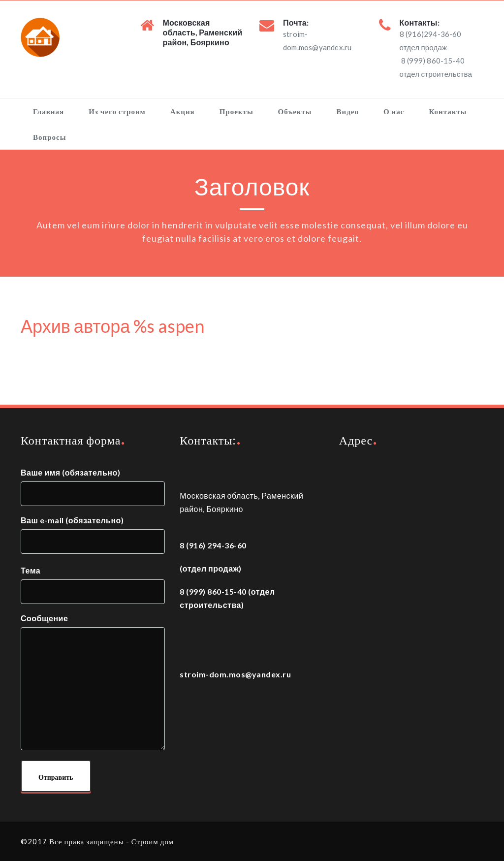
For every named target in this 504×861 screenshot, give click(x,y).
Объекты (295, 111)
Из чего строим (117, 111)
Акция (183, 111)
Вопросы (49, 137)
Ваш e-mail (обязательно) (93, 536)
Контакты (448, 111)
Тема (93, 585)
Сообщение (93, 683)
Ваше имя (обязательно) (93, 487)
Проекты (236, 111)
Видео (348, 111)
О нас (394, 111)
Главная (48, 111)
